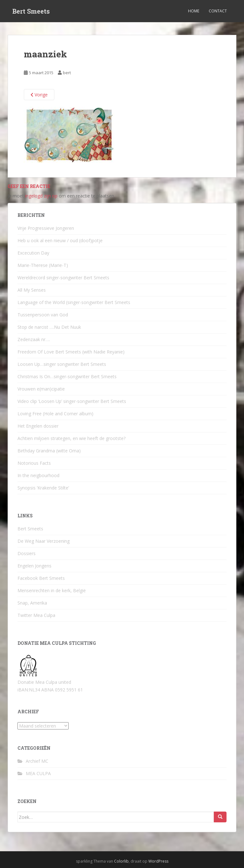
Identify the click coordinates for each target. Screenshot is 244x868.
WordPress (158, 861)
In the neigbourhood (38, 475)
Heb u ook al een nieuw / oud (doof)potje (60, 240)
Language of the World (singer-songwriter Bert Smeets (74, 302)
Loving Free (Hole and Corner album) (55, 414)
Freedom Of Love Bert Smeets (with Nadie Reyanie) (71, 352)
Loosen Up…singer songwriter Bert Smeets (62, 364)
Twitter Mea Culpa (36, 615)
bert (67, 73)
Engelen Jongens (34, 566)
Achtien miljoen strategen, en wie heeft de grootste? (71, 438)
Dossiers (27, 553)
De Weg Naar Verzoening (44, 541)
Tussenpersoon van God (43, 315)
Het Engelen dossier (38, 426)
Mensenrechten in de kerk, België (52, 590)
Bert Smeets (31, 11)
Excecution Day (33, 253)
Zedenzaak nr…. (34, 339)
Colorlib (121, 861)
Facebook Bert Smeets (41, 578)
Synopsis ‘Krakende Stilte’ (43, 488)
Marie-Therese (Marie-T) (43, 265)
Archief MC (37, 761)
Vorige (39, 95)
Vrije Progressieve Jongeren (46, 228)
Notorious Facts (34, 463)
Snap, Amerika (32, 603)
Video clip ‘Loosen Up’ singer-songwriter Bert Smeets (72, 401)
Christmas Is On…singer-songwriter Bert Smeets (67, 376)
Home (194, 11)
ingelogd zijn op (41, 196)
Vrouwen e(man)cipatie (41, 389)
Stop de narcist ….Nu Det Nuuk (49, 327)
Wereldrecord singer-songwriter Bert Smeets (63, 278)
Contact (218, 11)
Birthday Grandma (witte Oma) (49, 451)
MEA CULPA (38, 773)
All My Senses (32, 290)
